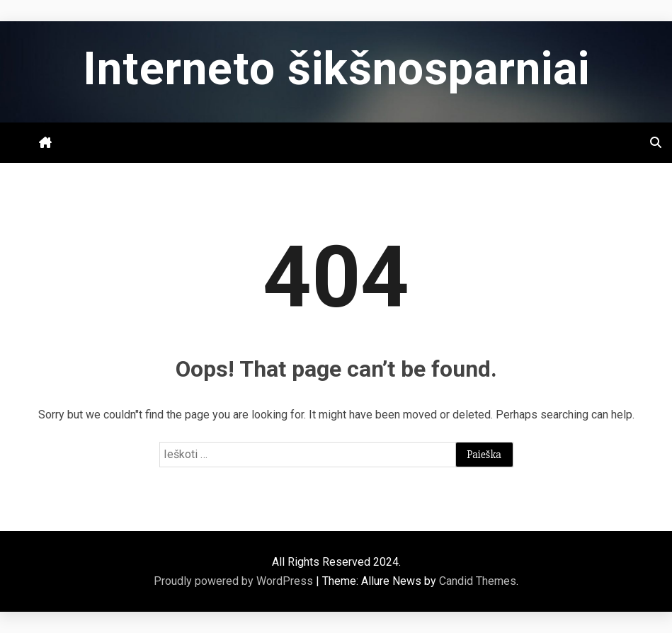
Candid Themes (478, 581)
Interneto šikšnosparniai (336, 69)
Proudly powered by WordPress (235, 581)
